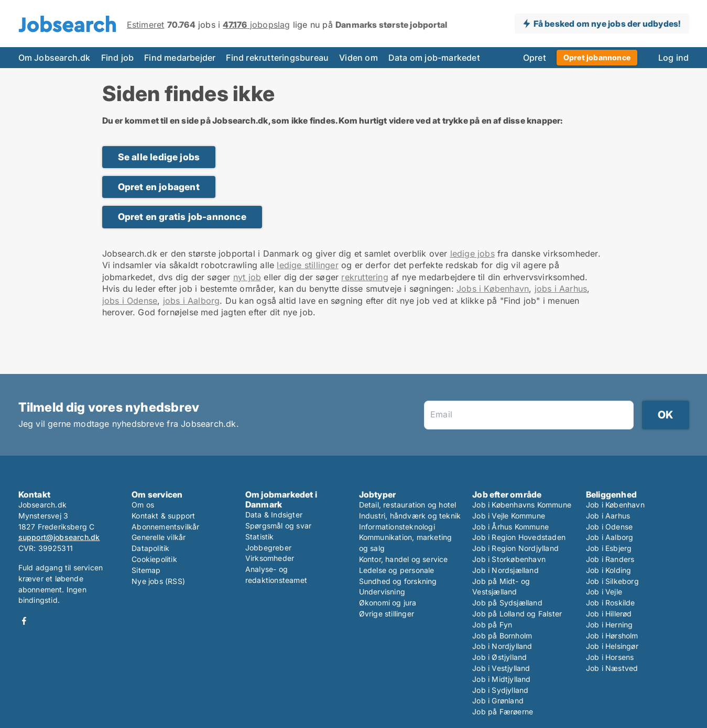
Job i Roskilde (611, 603)
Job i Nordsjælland (505, 570)
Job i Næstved (612, 668)
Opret (535, 58)
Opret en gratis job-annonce (182, 217)
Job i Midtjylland (501, 679)
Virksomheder (270, 558)
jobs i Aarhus (561, 289)
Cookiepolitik (154, 559)
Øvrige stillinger (387, 614)
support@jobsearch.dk (59, 537)
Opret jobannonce (597, 57)
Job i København (615, 505)
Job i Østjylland (499, 657)
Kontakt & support (163, 516)
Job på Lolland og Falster (517, 614)
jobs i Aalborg (192, 301)
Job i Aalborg (610, 537)
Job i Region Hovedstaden (519, 537)
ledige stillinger (307, 265)
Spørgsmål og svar (278, 526)
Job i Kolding (609, 570)
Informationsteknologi (397, 527)
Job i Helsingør (612, 646)
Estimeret (146, 25)
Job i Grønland (498, 701)
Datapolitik (150, 548)
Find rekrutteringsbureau (277, 58)
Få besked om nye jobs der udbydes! (607, 24)
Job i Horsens (610, 657)
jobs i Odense (130, 301)
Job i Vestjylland (501, 668)
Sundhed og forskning (398, 581)
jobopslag (256, 25)
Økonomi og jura (388, 603)
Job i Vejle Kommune (509, 516)
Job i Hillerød (609, 614)
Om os (143, 505)
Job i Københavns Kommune (522, 505)
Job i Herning (610, 625)
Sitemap (146, 570)
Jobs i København (493, 289)
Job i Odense (609, 527)
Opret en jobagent (159, 187)
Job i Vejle (604, 592)
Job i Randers (610, 559)
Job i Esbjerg (609, 548)
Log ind (673, 58)
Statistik (260, 537)
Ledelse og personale (397, 570)
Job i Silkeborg (612, 581)
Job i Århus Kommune (510, 527)
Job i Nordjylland (502, 646)
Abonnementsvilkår (165, 527)
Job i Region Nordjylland (515, 548)
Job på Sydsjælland (507, 603)
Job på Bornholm (502, 636)
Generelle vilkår (159, 537)
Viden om (358, 58)
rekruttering (365, 277)
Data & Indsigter (274, 515)
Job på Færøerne (503, 712)
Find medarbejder (180, 58)
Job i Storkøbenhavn (509, 559)
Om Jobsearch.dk (55, 58)
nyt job (247, 277)
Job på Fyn (492, 625)
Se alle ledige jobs (159, 157)
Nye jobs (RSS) (158, 581)
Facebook (24, 621)
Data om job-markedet (434, 58)
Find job (118, 58)
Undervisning (382, 592)
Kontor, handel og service (404, 559)
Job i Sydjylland (500, 690)
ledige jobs (472, 253)
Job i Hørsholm (612, 636)
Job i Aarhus (608, 516)
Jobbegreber (268, 548)
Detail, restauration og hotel (408, 505)
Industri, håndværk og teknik (410, 516)
